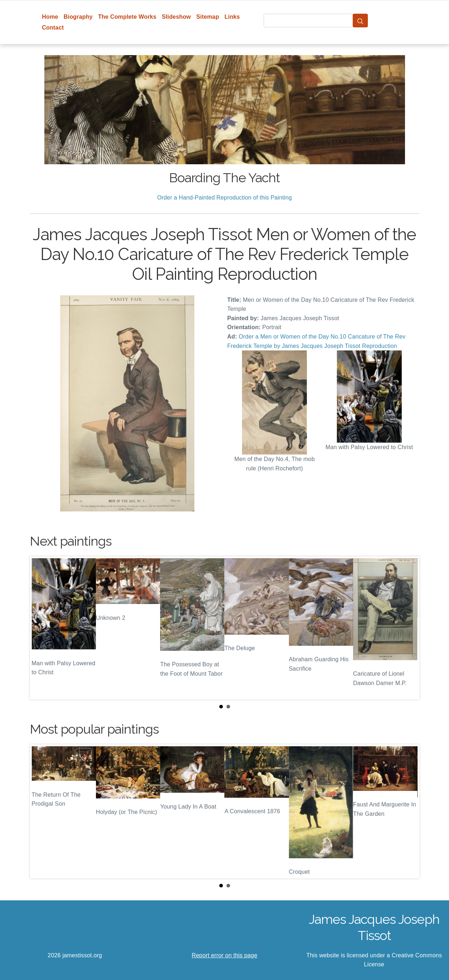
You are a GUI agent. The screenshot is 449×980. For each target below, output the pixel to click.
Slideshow (177, 17)
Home (50, 17)
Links (232, 17)
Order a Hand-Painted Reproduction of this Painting (225, 198)
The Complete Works (127, 17)
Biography (78, 17)
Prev (41, 628)
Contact (53, 28)
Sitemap (208, 17)
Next (408, 628)
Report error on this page (225, 955)
